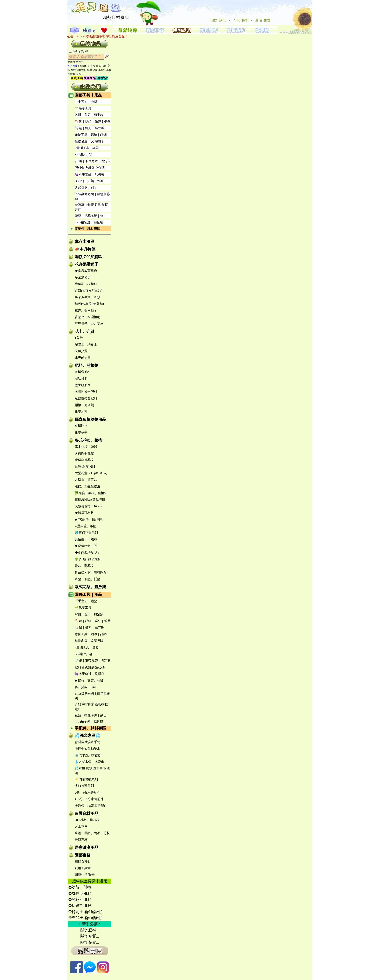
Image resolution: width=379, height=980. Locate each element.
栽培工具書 (83, 868)
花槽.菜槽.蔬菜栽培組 (90, 500)
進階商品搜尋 (77, 62)
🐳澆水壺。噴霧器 (88, 755)
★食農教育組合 (86, 271)
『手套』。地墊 (86, 102)
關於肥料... (90, 930)
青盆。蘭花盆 (84, 566)
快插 (73, 70)
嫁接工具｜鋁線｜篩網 (91, 135)
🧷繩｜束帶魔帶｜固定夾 (93, 161)
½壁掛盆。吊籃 (86, 526)
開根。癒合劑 (84, 405)
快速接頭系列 (84, 786)
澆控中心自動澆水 (87, 749)
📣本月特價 (85, 249)
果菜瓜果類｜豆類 (87, 297)
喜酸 (93, 66)
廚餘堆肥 (81, 378)
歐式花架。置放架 (90, 587)
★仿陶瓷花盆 (84, 453)
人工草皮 (81, 826)
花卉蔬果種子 (86, 264)
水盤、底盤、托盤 (87, 579)
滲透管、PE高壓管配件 (91, 806)
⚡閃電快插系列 (86, 779)
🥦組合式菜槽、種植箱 (91, 493)
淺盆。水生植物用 (87, 486)
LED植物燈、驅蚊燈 (89, 222)
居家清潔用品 (86, 848)
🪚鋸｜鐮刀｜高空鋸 (89, 128)
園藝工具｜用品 (88, 95)
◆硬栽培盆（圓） (87, 546)
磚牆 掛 (77, 74)
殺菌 (104, 66)
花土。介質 (85, 331)
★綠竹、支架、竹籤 (89, 181)
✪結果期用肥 (80, 906)
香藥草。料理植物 (87, 317)
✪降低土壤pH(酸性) (85, 918)
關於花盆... (90, 942)
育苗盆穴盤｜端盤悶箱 (91, 572)
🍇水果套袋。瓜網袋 (89, 174)
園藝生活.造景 (85, 875)
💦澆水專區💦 (87, 736)
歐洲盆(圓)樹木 (85, 466)
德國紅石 (85, 66)
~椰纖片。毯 (84, 155)
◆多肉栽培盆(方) (87, 552)
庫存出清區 (85, 242)
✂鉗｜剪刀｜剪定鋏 (89, 115)
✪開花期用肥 (80, 899)
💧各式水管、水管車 (89, 762)
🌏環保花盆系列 (86, 533)
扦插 (70, 74)
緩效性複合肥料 (86, 398)
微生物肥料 (83, 385)
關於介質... (90, 936)
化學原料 (81, 412)
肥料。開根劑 (86, 366)
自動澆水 (81, 70)
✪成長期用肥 (80, 893)
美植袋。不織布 (86, 539)
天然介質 (81, 351)
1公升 (79, 338)
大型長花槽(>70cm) (88, 506)
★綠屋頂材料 (84, 513)
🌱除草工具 (83, 108)
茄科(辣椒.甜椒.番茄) (89, 304)
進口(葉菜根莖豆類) (89, 291)
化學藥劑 (81, 432)
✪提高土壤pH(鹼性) (85, 912)
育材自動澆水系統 (87, 742)
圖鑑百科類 (83, 862)
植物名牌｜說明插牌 (89, 141)
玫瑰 (95, 70)
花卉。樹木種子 (86, 310)
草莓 (109, 70)
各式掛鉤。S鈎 (85, 188)
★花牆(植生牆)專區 (89, 519)
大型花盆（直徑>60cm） (92, 473)
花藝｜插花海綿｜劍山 (91, 216)
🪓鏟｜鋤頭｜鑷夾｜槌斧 (93, 121)
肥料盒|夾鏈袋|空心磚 (90, 168)
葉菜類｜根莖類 (86, 284)
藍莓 (98, 66)
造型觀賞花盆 (84, 460)
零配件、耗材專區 (87, 229)
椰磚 (89, 70)
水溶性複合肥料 (86, 392)
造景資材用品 (86, 813)
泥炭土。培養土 (86, 344)
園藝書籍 (83, 855)
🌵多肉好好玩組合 (88, 559)
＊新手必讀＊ (90, 924)
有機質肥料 (83, 372)
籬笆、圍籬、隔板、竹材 (92, 833)
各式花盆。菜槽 (88, 440)
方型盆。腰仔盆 (86, 480)
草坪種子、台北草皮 (89, 324)
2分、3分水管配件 (87, 792)
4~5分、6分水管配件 (89, 799)
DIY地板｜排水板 (87, 820)
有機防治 (81, 426)
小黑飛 (102, 70)
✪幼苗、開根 (80, 887)
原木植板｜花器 (86, 447)
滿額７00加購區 (88, 257)
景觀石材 (81, 840)
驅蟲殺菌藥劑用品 (90, 419)
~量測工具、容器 (87, 148)
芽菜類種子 (83, 277)
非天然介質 (83, 358)
